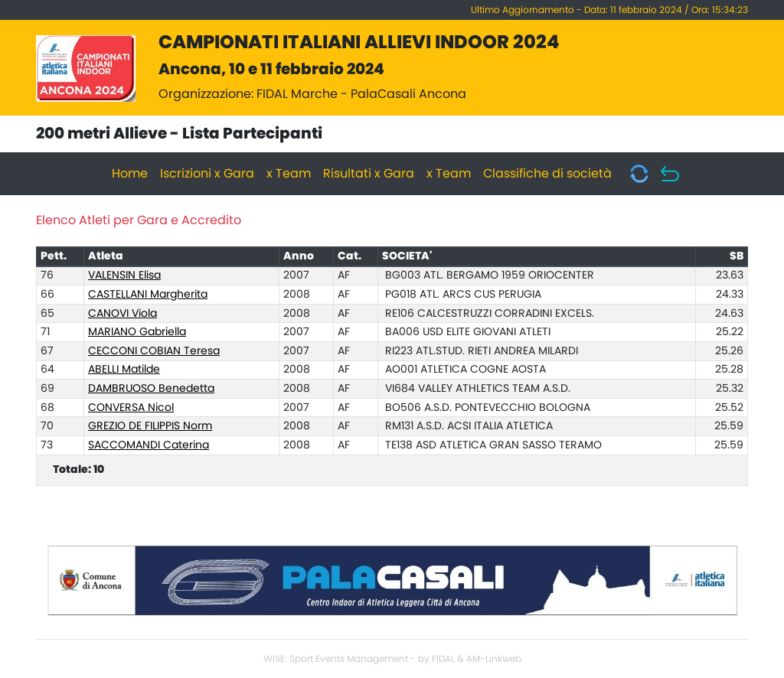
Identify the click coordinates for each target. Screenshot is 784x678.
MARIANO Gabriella (137, 332)
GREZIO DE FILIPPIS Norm (150, 426)
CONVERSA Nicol (131, 408)
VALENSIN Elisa (124, 275)
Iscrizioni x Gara (207, 174)
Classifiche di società (547, 174)
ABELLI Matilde (124, 370)
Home (130, 174)
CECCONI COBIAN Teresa (154, 351)
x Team (289, 174)
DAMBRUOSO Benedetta (151, 389)
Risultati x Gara (369, 174)
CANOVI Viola (122, 314)
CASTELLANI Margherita (148, 295)
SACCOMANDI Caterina (149, 445)
